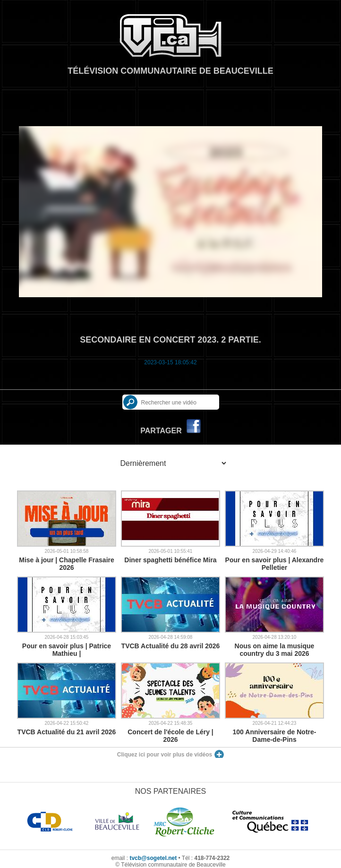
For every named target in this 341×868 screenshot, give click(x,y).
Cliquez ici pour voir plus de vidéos (165, 755)
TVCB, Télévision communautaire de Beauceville (170, 35)
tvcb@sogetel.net (153, 858)
